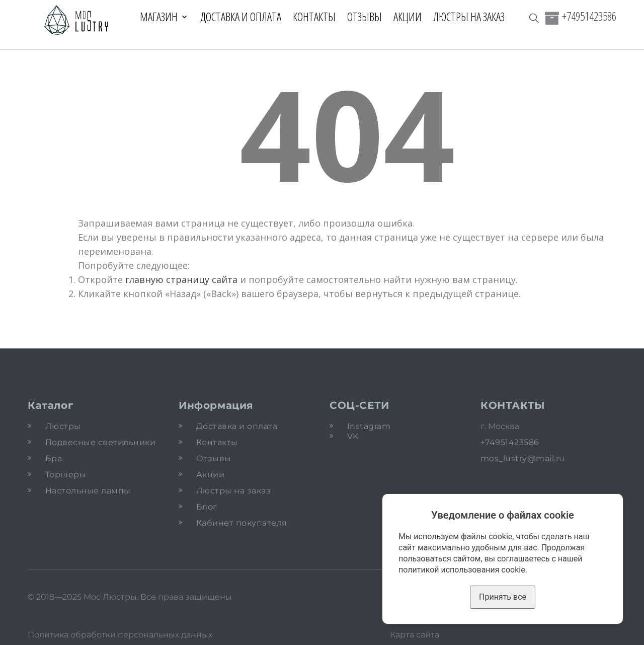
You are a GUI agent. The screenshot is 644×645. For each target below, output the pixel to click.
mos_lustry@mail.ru (523, 458)
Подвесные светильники (100, 442)
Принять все (503, 597)
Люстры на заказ (469, 17)
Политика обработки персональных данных (120, 635)
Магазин (159, 17)
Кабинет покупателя (242, 523)
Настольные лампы (88, 491)
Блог (207, 507)
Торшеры (66, 475)
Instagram (369, 426)
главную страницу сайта (181, 279)
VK (353, 436)
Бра (54, 458)
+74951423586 (589, 16)
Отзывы (365, 17)
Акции (408, 17)
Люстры (63, 426)
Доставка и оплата (241, 17)
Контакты (314, 17)
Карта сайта (415, 635)
